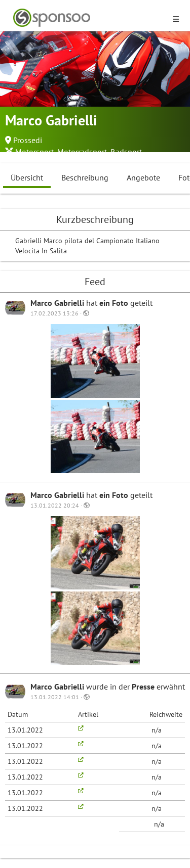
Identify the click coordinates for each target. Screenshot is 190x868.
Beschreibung (85, 177)
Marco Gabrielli (58, 303)
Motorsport (34, 152)
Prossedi (28, 140)
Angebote (143, 177)
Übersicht (27, 177)
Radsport (126, 152)
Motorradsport (82, 152)
